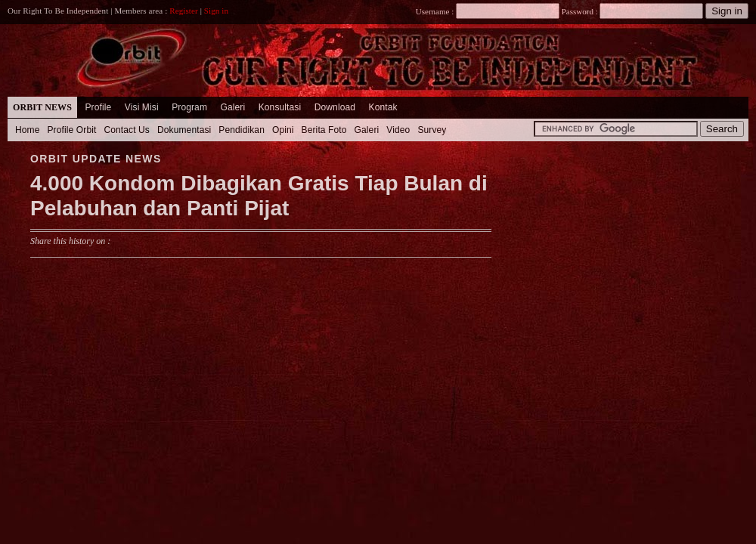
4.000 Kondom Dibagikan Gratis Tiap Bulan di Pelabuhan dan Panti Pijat (259, 196)
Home (28, 130)
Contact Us (127, 130)
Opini (283, 130)
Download (335, 107)
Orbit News (42, 107)
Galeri (232, 107)
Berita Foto (324, 130)
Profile (98, 107)
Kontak (383, 107)
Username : (488, 11)
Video (398, 130)
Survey (432, 130)
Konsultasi (280, 107)
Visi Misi (142, 107)
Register (184, 11)
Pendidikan (242, 130)
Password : (579, 11)
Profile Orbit (72, 130)
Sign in (216, 11)
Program (189, 107)
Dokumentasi (184, 130)
